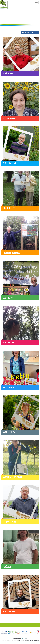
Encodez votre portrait (30, 33)
